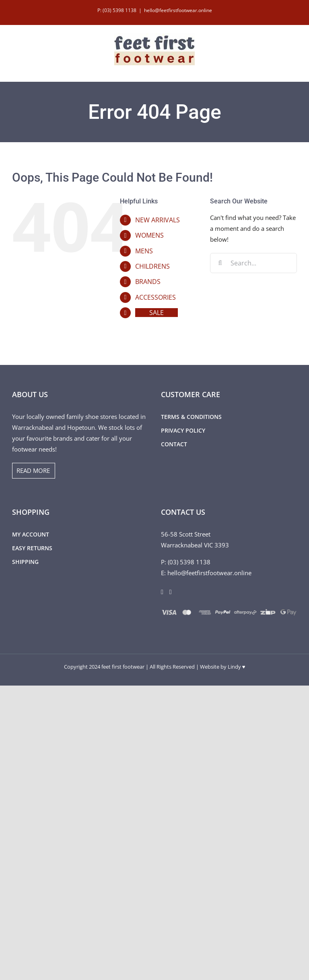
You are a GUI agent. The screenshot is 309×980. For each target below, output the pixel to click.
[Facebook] (162, 592)
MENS (144, 251)
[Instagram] (171, 592)
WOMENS (149, 235)
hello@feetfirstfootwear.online (178, 10)
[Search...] (253, 263)
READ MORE (33, 470)
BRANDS (148, 282)
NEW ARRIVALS (158, 220)
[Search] (220, 263)
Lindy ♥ (237, 667)
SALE (157, 313)
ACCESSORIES (156, 297)
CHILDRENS (152, 266)
